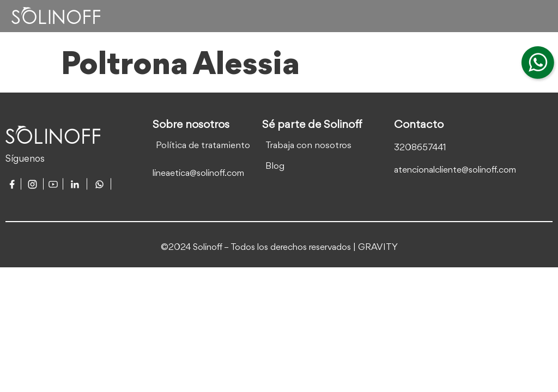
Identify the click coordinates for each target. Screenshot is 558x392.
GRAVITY (378, 247)
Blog (275, 166)
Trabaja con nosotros (308, 146)
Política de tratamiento (203, 146)
